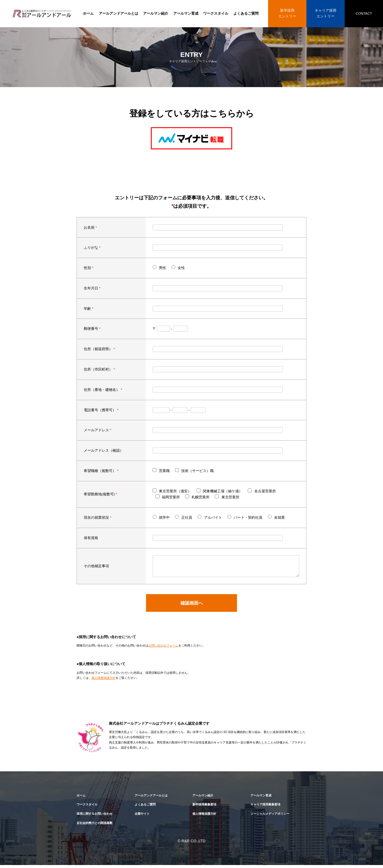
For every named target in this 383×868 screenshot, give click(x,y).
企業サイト (142, 817)
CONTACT (364, 13)
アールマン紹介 (156, 13)
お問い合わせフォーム (163, 648)
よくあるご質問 (246, 13)
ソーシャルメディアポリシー (270, 817)
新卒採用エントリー (287, 13)
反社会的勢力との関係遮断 (95, 826)
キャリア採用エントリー (326, 13)
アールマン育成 (186, 13)
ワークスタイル (216, 13)
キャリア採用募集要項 (265, 807)
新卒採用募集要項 (204, 807)
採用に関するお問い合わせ (95, 817)
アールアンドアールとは (118, 13)
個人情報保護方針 (104, 681)
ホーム (88, 13)
